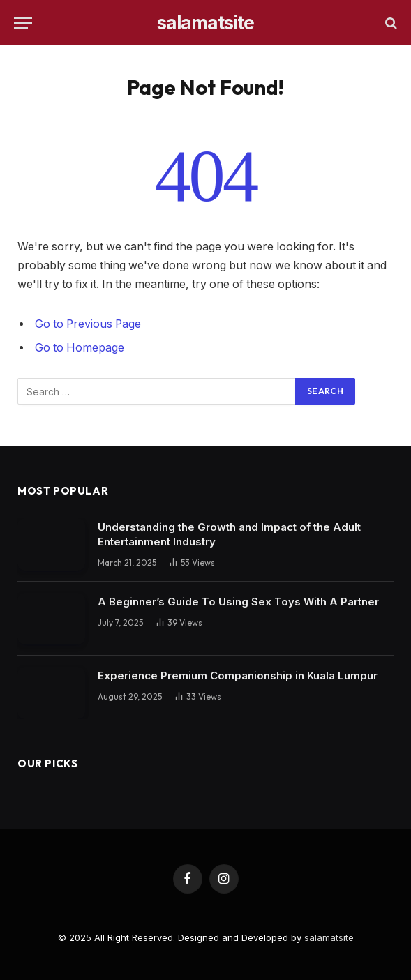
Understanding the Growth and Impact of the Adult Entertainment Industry (229, 534)
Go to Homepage (80, 348)
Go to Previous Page (88, 324)
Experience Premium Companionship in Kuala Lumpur (238, 676)
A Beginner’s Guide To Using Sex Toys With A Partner (238, 602)
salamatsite (329, 937)
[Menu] (23, 23)
